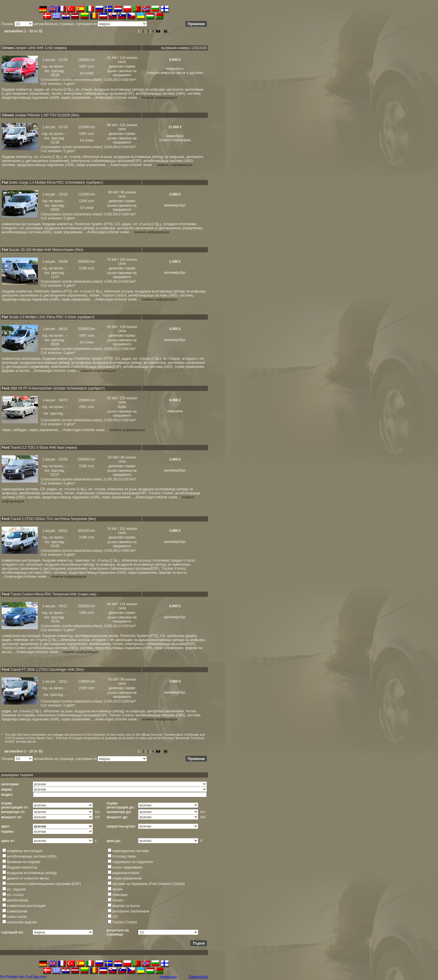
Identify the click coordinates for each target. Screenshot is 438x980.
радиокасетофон (126, 873)
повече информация (159, 98)
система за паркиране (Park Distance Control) (149, 884)
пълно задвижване (127, 867)
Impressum (168, 977)
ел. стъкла (15, 895)
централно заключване (131, 911)
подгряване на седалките (133, 862)
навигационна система (131, 851)
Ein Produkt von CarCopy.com (23, 977)
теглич (118, 889)
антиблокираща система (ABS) (32, 856)
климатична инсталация (26, 906)
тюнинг (118, 900)
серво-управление (127, 878)
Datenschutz (198, 977)
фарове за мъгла (126, 906)
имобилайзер (18, 900)
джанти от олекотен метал (28, 878)
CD (115, 917)
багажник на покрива (24, 862)
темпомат (120, 895)
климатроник (17, 911)
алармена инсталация (25, 851)
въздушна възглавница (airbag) (32, 873)
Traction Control (125, 922)
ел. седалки (16, 889)
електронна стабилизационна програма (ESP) (44, 884)
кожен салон (17, 917)
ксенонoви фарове (22, 922)
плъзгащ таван (124, 856)
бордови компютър (22, 867)
